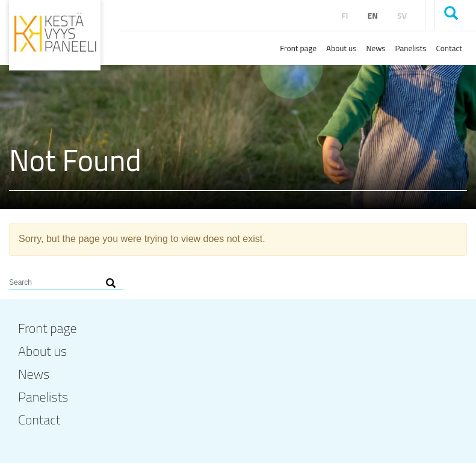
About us (341, 48)
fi (345, 15)
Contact (449, 48)
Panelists (411, 48)
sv (402, 15)
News (376, 48)
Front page (298, 48)
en (373, 15)
